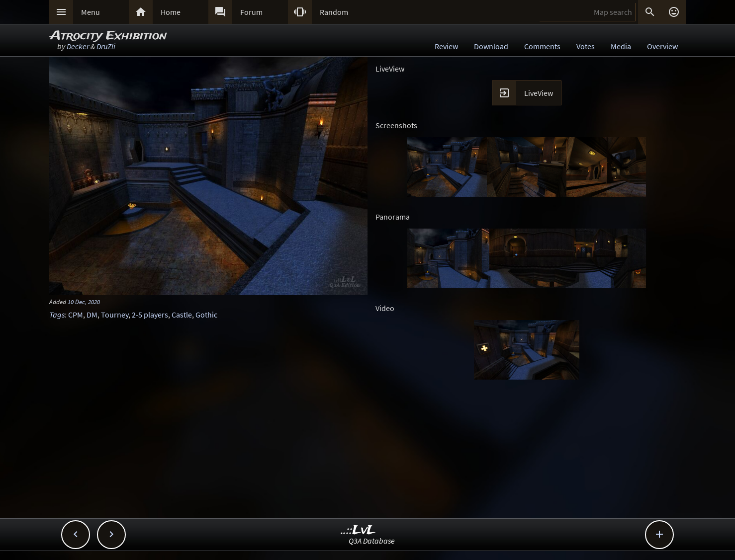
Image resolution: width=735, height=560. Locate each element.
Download (491, 46)
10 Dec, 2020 (84, 302)
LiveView (539, 93)
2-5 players (150, 315)
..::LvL (358, 530)
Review (446, 46)
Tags (57, 315)
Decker (78, 46)
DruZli (106, 46)
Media (621, 46)
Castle (182, 315)
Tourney (115, 315)
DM (92, 315)
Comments (542, 46)
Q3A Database (372, 541)
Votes (586, 46)
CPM (76, 315)
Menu (91, 12)
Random (334, 12)
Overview (662, 46)
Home (171, 12)
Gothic (206, 315)
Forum (251, 12)
